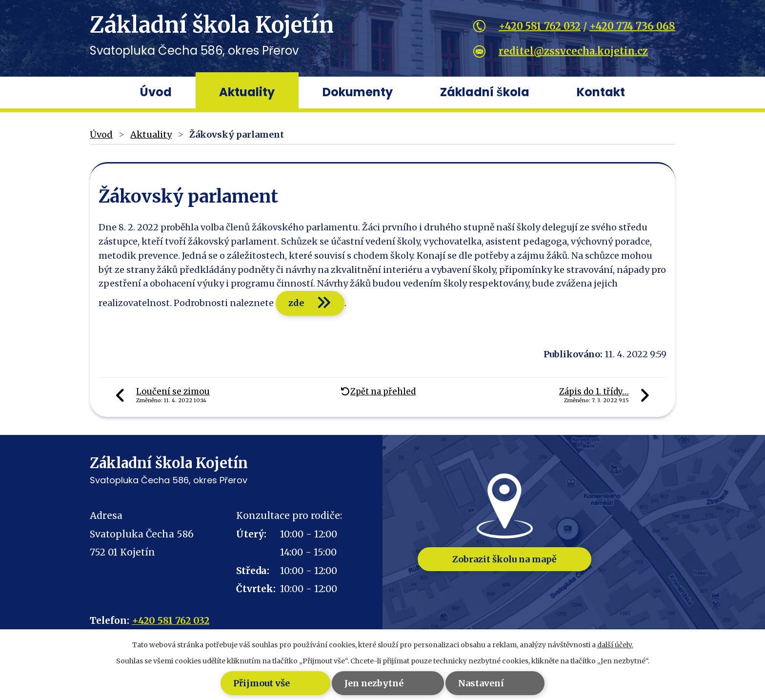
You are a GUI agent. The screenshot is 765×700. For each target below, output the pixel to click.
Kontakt (601, 92)
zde (298, 303)
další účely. (615, 645)
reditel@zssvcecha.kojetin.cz (573, 51)
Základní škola (484, 92)
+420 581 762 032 (540, 26)
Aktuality (247, 92)
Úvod (156, 92)
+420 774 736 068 (632, 26)
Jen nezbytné (368, 683)
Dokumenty (358, 92)
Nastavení (490, 683)
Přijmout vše (241, 683)
